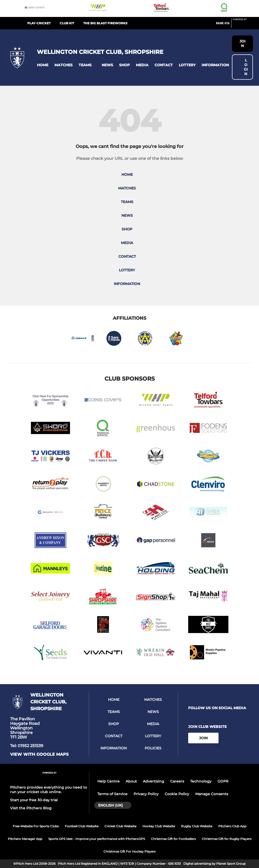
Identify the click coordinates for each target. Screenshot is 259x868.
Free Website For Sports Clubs (36, 826)
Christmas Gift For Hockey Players (129, 851)
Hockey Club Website (159, 826)
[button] (43, 65)
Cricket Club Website (120, 826)
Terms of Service (112, 794)
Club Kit (67, 23)
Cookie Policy (177, 794)
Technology (201, 781)
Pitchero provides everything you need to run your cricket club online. (49, 790)
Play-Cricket (39, 23)
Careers (177, 781)
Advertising (154, 781)
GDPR (223, 781)
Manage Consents (212, 794)
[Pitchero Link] (243, 25)
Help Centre (109, 781)
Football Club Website (82, 826)
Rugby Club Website (197, 826)
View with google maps (39, 754)
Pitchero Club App (232, 826)
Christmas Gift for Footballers (173, 839)
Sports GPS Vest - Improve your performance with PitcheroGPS (97, 839)
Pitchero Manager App (25, 839)
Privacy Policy (146, 794)
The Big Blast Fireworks (105, 23)
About (131, 781)
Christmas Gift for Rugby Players (227, 839)
